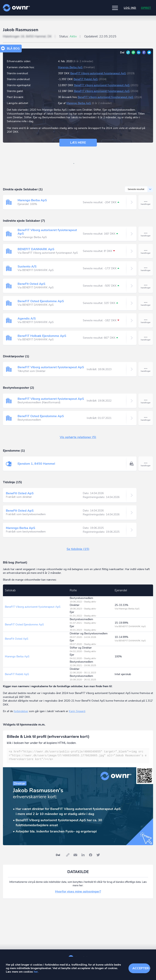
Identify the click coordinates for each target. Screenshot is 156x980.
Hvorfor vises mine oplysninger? (78, 892)
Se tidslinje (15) (78, 549)
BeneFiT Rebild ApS (86, 79)
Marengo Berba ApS (70, 67)
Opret (146, 8)
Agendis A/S (27, 319)
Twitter (149, 52)
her (36, 972)
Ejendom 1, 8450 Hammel (36, 464)
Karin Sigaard (77, 711)
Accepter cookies (141, 968)
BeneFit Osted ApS (31, 284)
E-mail (133, 52)
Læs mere (78, 143)
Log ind (130, 8)
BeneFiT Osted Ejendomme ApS (41, 301)
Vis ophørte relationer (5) (78, 437)
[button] (115, 8)
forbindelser (21, 711)
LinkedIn (139, 52)
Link (128, 52)
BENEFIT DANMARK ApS (36, 249)
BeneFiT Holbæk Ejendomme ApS (42, 336)
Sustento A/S (27, 267)
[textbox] (78, 756)
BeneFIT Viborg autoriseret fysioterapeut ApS (98, 73)
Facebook (144, 52)
